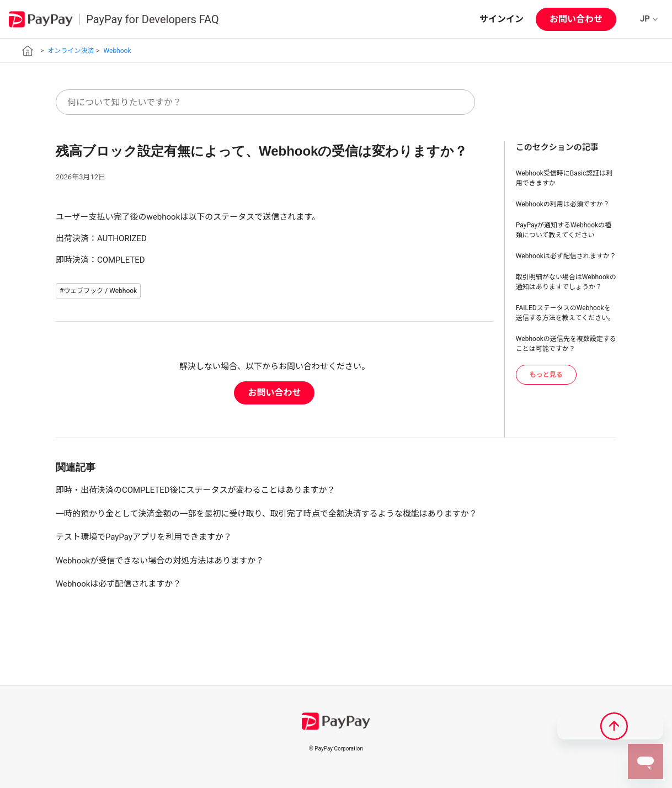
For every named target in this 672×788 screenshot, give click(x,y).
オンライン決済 (71, 51)
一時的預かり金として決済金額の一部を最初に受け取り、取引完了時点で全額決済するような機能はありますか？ (266, 514)
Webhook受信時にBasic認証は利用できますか (564, 178)
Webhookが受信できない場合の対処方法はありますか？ (160, 561)
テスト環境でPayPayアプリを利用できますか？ (144, 537)
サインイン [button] (502, 19)
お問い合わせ (576, 19)
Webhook (118, 51)
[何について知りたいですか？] (265, 102)
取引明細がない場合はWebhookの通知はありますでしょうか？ (566, 282)
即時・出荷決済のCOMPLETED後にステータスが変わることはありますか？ (196, 490)
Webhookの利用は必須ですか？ (563, 204)
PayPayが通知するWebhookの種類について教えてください (564, 230)
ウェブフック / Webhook (100, 291)
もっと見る (546, 375)
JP (649, 19)
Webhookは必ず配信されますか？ (566, 256)
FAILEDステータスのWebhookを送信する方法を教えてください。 (565, 313)
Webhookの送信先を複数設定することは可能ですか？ (566, 344)
